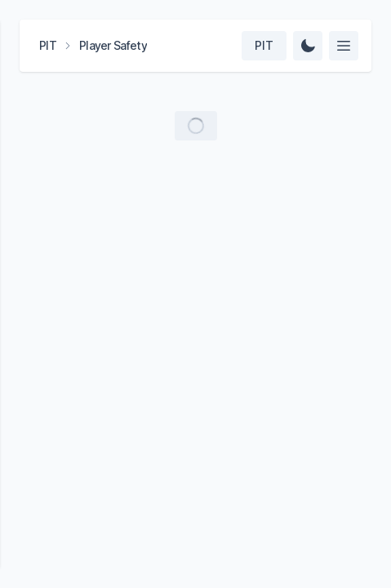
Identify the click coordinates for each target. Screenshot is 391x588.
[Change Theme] (308, 46)
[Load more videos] (196, 126)
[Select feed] (344, 46)
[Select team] (264, 46)
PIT (48, 45)
